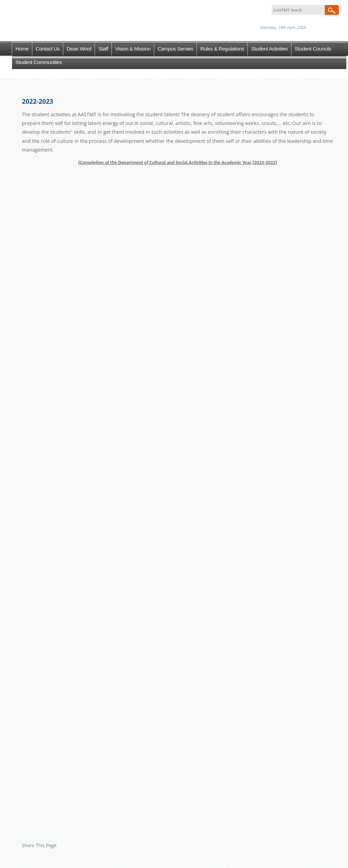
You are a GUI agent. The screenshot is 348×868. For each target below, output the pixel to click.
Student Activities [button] (269, 49)
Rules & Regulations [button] (222, 49)
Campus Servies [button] (175, 49)
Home (22, 49)
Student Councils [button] (313, 49)
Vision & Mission (133, 49)
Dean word (79, 49)
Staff (103, 49)
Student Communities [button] (39, 62)
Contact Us (48, 49)
